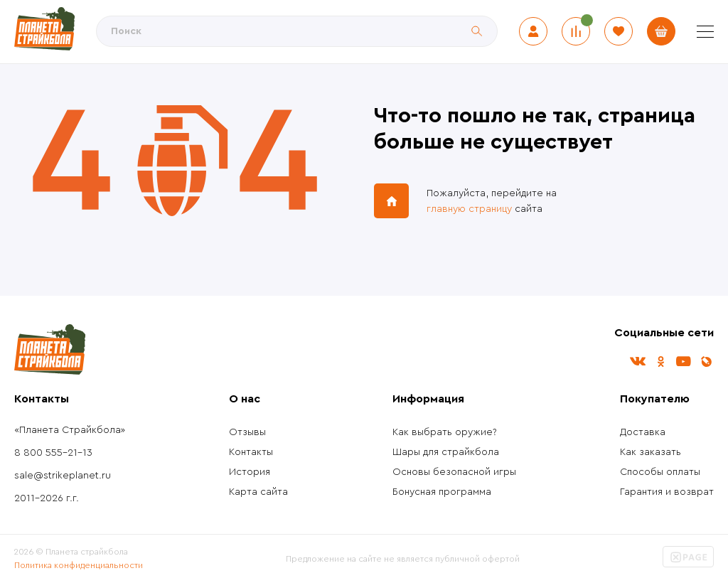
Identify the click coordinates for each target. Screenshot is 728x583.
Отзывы (247, 432)
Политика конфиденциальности (79, 565)
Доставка (643, 432)
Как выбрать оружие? (445, 432)
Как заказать (651, 452)
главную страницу (469, 209)
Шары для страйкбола (446, 452)
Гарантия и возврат (667, 492)
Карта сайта (258, 492)
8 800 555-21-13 (53, 453)
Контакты (251, 452)
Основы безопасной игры (454, 472)
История (250, 472)
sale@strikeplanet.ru (63, 476)
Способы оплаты (660, 472)
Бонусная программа (442, 492)
